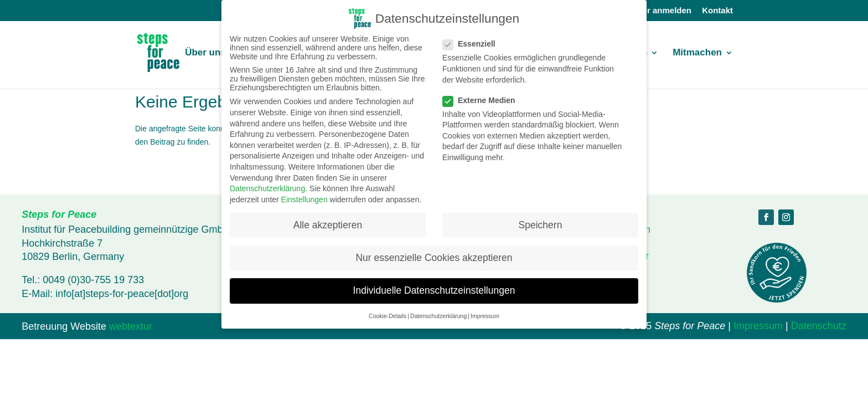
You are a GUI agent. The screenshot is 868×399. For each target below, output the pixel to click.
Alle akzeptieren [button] (328, 225)
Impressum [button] (485, 316)
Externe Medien (483, 100)
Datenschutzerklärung (267, 188)
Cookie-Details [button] (387, 316)
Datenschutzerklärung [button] (438, 316)
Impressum (758, 326)
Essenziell (474, 44)
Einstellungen (304, 199)
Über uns (205, 53)
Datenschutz (819, 326)
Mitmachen (697, 53)
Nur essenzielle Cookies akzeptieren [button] (434, 258)
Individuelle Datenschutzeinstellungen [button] (434, 290)
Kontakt (717, 11)
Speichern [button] (541, 225)
